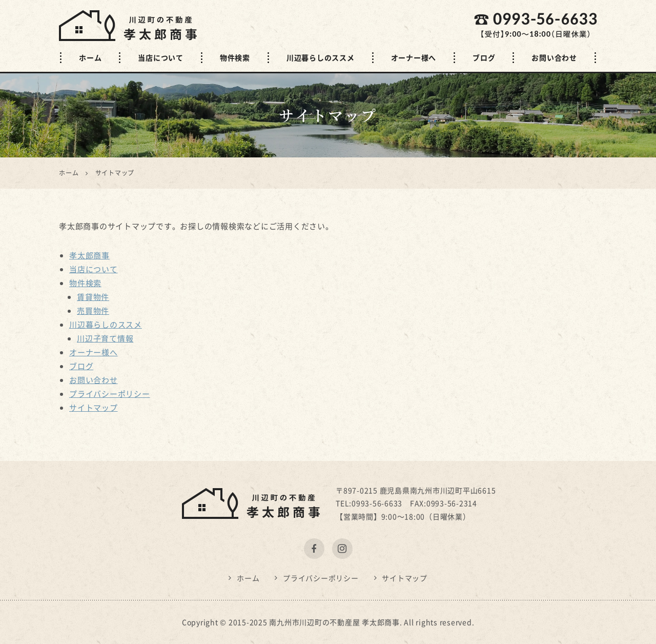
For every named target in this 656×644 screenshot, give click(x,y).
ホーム (90, 57)
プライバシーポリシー (110, 394)
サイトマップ (94, 408)
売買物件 (93, 311)
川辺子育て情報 (105, 338)
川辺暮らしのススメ (321, 57)
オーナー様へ (414, 57)
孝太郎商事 (89, 255)
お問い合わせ (554, 57)
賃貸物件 (93, 297)
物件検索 (235, 57)
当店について (161, 57)
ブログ (484, 57)
